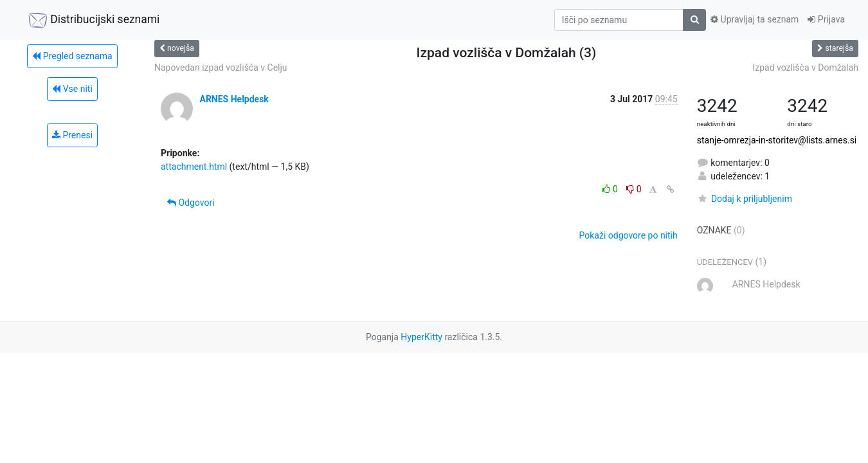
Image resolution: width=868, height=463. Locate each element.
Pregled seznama (72, 56)
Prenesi (72, 135)
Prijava (826, 19)
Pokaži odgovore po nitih (628, 235)
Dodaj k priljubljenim (745, 199)
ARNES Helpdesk (234, 99)
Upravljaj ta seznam (755, 19)
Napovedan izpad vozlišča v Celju (221, 68)
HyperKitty (421, 337)
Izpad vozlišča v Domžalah (805, 68)
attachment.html (194, 167)
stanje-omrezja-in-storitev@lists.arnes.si (777, 140)
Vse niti (72, 89)
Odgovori (191, 203)
